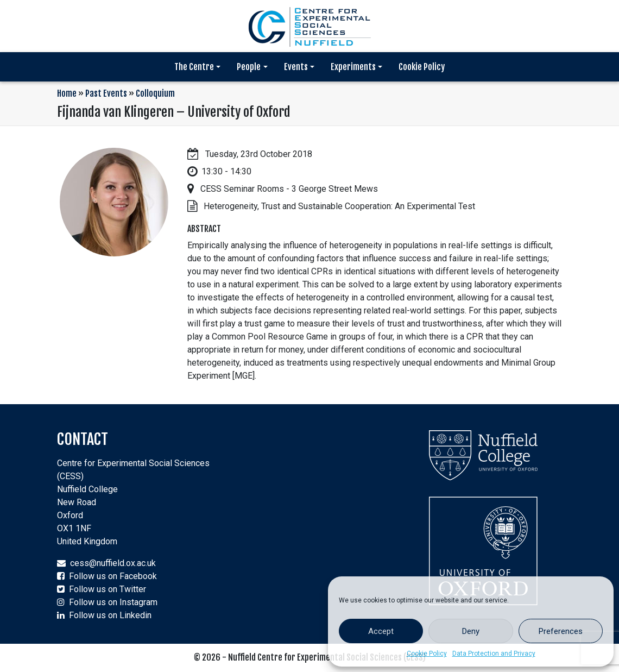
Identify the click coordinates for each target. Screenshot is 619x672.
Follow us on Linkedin (110, 615)
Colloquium (155, 93)
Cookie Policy (427, 654)
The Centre (194, 67)
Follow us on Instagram (113, 602)
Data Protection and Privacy (494, 654)
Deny (471, 631)
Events (296, 67)
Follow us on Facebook (113, 576)
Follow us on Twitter (108, 589)
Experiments (353, 67)
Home (67, 93)
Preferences (561, 631)
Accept (381, 631)
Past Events (106, 93)
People (249, 67)
